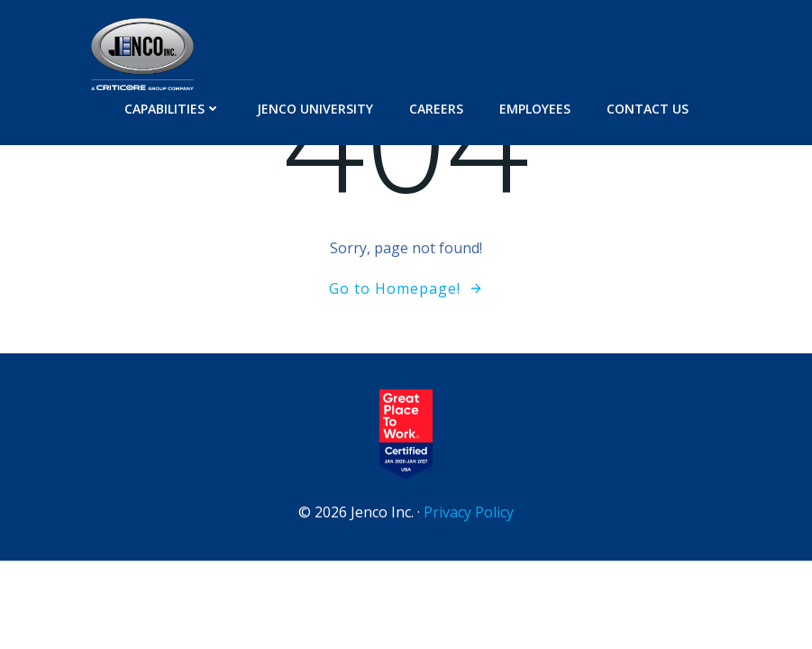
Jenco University (315, 109)
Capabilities (173, 109)
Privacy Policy (469, 512)
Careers (436, 109)
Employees (535, 109)
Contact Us (648, 109)
